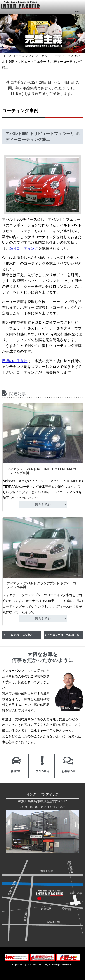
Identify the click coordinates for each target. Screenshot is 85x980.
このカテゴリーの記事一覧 (63, 635)
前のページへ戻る (22, 635)
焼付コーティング (24, 248)
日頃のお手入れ (15, 361)
